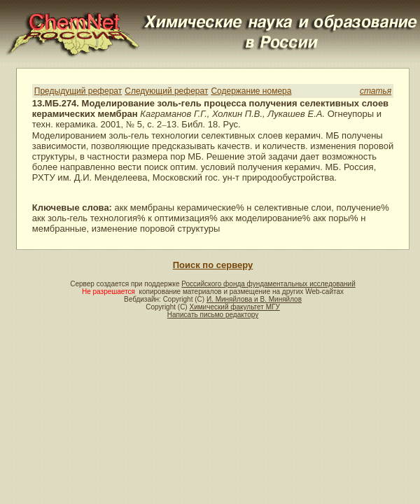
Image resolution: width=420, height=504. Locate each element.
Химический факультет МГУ (234, 307)
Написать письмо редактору (213, 315)
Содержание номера (251, 91)
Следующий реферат (166, 91)
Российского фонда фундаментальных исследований (268, 284)
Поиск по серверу (213, 265)
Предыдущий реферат (78, 91)
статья (376, 91)
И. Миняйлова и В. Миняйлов (254, 299)
